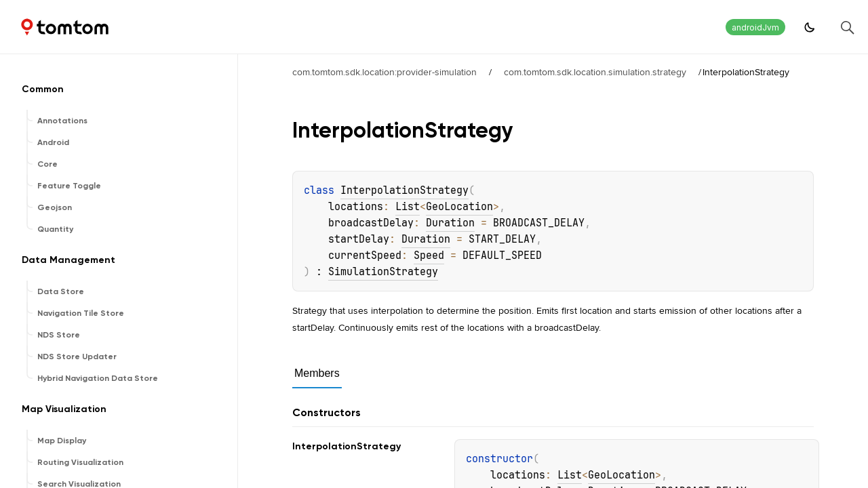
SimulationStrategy (383, 272)
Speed (429, 256)
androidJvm (755, 27)
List (408, 207)
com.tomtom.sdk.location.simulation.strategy (595, 72)
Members (317, 373)
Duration (450, 223)
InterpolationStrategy (405, 190)
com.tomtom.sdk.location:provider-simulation (384, 72)
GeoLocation (459, 207)
